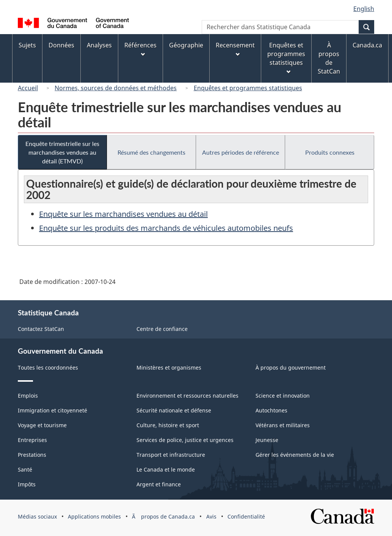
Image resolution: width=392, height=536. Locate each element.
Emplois (28, 396)
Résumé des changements (151, 152)
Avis (211, 516)
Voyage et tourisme (42, 425)
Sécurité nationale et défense (174, 410)
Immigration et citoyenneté (53, 410)
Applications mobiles (94, 516)
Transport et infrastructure (171, 455)
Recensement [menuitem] (235, 49)
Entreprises (32, 440)
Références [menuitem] (140, 49)
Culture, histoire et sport (168, 425)
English (364, 9)
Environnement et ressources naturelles (187, 396)
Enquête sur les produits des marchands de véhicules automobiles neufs (166, 228)
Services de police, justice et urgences (185, 440)
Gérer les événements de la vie (295, 455)
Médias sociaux (37, 516)
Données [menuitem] (61, 45)
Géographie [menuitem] (186, 45)
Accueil (28, 88)
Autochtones (271, 410)
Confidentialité (246, 516)
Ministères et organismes (169, 368)
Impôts (27, 484)
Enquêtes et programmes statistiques (248, 88)
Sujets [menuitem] (27, 45)
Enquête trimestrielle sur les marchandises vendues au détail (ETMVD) (62, 152)
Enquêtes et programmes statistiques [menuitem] (286, 57)
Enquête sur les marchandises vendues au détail (123, 214)
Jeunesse (267, 440)
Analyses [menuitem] (99, 45)
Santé (25, 469)
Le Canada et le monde (166, 469)
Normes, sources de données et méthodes (116, 88)
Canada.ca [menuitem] (367, 45)
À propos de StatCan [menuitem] (329, 58)
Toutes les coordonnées (48, 368)
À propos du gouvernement (291, 368)
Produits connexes (330, 152)
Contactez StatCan (41, 329)
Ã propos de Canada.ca (163, 516)
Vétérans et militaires (283, 425)
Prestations (32, 455)
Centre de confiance (162, 329)
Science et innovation (283, 396)
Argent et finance (159, 484)
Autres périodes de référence (241, 152)
